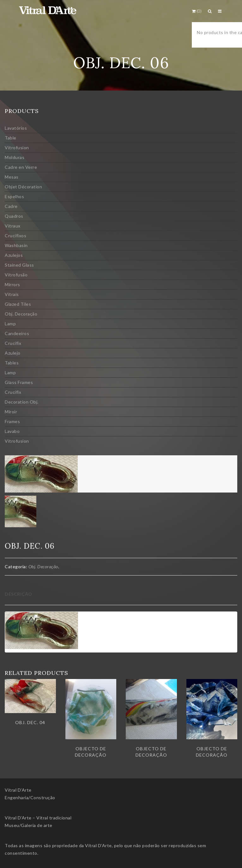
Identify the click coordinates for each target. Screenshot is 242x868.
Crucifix (13, 343)
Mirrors (12, 284)
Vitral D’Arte (18, 790)
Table (11, 138)
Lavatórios (16, 128)
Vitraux (13, 226)
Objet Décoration (23, 187)
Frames (12, 421)
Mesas (12, 177)
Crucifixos (15, 236)
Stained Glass (19, 265)
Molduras (15, 157)
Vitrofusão (16, 275)
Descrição (18, 594)
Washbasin (16, 245)
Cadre (11, 206)
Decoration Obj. (22, 402)
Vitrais (12, 294)
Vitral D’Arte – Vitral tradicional (38, 818)
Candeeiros (17, 333)
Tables (12, 363)
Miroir (11, 412)
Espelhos (14, 196)
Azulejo (13, 353)
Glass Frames (19, 382)
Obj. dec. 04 (30, 722)
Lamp (10, 324)
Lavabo (12, 431)
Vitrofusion (17, 148)
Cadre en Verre (21, 167)
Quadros (14, 216)
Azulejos (14, 255)
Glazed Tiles (18, 304)
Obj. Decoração (21, 314)
